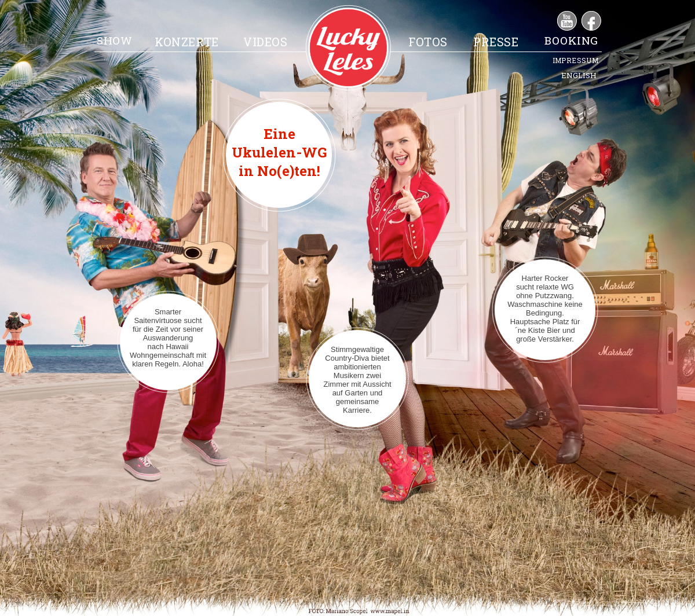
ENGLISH (579, 75)
